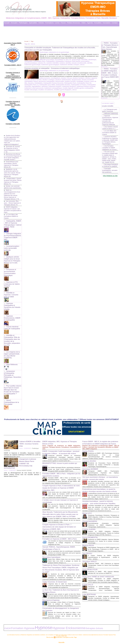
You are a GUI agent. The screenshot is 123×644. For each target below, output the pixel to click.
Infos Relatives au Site (110, 195)
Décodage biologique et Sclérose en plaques (110, 182)
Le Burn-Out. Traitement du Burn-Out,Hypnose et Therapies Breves (57, 581)
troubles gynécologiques (85, 91)
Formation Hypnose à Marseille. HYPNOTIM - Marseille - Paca (13, 93)
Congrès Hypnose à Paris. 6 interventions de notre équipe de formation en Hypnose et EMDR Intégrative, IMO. (60, 463)
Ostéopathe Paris (92, 61)
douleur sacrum (90, 81)
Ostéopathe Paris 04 (55, 86)
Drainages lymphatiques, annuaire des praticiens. (107, 189)
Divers (21, 416)
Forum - (64, 23)
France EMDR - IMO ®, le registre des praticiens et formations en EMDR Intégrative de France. (99, 411)
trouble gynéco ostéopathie (39, 91)
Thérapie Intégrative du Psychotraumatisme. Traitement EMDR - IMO (12, 224)
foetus (84, 83)
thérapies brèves (59, 621)
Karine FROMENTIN (91, 525)
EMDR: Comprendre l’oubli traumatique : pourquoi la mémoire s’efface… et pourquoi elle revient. (61, 421)
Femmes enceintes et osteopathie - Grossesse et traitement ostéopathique (57, 70)
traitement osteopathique (83, 89)
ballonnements (29, 81)
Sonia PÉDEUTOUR (91, 559)
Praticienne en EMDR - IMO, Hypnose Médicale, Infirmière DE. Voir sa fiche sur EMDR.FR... (104, 562)
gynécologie (59, 61)
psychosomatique (71, 63)
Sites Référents (12, 339)
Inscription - (107, 23)
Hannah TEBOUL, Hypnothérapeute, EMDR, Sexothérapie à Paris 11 (58, 533)
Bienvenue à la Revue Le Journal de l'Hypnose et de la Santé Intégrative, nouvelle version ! (12, 144)
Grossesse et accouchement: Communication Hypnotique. (10, 257)
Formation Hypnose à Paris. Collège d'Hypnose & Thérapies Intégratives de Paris (13, 70)
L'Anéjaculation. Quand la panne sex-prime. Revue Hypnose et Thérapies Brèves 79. (13, 169)
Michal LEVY (88, 497)
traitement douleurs (31, 89)
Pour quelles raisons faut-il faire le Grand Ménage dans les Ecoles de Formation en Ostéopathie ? (13, 360)
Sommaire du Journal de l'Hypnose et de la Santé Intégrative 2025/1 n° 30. (12, 135)
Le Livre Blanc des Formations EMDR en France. (11, 206)
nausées (78, 84)
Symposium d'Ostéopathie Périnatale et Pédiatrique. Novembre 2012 (13, 348)
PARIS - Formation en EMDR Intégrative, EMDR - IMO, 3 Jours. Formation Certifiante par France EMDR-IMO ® (110, 78)
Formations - (50, 23)
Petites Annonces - (74, 23)
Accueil (26, 41)
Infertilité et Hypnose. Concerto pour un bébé (12, 277)
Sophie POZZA (89, 421)
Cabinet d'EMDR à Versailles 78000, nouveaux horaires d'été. (30, 411)
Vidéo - (84, 23)
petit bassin (53, 63)
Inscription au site (67, 629)
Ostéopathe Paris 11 (69, 86)
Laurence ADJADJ (90, 431)
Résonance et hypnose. (53, 592)
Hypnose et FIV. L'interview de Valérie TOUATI (11, 268)
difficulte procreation (31, 61)
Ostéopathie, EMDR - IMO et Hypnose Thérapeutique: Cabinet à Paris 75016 (13, 213)
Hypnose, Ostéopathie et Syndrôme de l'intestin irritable (12, 287)
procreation (61, 63)
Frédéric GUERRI (90, 515)
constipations (39, 81)
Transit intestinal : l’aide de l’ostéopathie (12, 307)
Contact (115, 23)
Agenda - (90, 23)
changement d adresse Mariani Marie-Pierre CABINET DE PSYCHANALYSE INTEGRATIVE (21, 431)
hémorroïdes (37, 84)
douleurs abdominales (44, 83)
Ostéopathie (28, 63)
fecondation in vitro (45, 61)
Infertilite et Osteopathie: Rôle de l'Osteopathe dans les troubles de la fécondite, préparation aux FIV (12, 318)
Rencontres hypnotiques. (53, 544)
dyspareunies (56, 83)
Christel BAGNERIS (91, 507)
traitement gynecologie (64, 64)
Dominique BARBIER (92, 441)
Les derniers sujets (109, 109)
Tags (33, 41)
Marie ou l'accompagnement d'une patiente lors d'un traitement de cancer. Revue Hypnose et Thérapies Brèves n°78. (13, 184)
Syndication (59, 629)
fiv (53, 61)
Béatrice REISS (89, 533)
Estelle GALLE (89, 579)
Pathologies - (24, 23)
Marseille (62, 634)
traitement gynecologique (80, 64)
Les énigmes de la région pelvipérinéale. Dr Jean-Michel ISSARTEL (12, 330)
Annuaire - (15, 23)
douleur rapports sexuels (75, 81)
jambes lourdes (47, 84)
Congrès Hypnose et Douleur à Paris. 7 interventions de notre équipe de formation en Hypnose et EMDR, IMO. (61, 508)
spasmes (81, 87)
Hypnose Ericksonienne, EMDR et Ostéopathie (13, 298)
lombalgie (56, 84)
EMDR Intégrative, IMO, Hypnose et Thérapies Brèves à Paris (58, 410)
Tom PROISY (88, 543)
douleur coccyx (50, 81)
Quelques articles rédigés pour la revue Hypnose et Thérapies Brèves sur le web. (12, 245)
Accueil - (7, 23)
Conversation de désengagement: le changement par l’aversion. (58, 603)
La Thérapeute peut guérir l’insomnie (110, 118)
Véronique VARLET (91, 551)
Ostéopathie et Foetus (46, 87)
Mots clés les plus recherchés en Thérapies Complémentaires (64, 637)
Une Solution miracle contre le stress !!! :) (108, 139)
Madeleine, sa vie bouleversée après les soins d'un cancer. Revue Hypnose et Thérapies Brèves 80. (13, 161)
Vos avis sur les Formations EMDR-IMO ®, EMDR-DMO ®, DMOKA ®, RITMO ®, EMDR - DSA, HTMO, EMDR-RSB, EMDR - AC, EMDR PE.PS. (110, 172)
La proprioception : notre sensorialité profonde (12, 234)
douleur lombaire (61, 81)
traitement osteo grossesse (65, 89)
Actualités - (98, 23)
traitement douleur (91, 87)
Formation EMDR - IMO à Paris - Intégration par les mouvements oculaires (60, 448)
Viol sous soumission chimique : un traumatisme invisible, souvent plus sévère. (98, 451)
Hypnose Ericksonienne (43, 621)
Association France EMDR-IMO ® (13, 42)
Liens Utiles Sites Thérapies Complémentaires (40, 637)
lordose (63, 84)
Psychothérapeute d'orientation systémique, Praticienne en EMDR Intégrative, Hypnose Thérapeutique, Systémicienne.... (104, 511)
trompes (33, 66)
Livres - (58, 23)
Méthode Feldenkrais (106, 122)
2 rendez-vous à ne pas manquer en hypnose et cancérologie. (58, 478)
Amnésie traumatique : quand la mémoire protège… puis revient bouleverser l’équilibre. (100, 483)
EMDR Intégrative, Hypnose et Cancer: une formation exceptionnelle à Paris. (12, 199)
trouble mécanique (55, 91)
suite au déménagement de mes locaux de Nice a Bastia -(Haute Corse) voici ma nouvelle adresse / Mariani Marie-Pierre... (22, 442)
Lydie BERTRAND (90, 590)
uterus (38, 66)
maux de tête (70, 84)
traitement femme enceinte (47, 89)
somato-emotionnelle (43, 64)
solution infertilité (92, 63)
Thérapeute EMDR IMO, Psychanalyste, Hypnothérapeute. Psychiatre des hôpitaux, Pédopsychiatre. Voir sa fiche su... (104, 445)
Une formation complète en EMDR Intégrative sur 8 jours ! (110, 162)
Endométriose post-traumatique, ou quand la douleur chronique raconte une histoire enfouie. (101, 467)
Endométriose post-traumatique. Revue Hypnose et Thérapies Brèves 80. (12, 152)
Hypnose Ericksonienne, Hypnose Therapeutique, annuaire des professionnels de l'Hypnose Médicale (109, 130)
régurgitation (73, 87)
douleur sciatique (30, 83)
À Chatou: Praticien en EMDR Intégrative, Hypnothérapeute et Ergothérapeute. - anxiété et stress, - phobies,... (104, 546)
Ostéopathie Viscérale (61, 87)
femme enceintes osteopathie (71, 83)
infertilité (66, 61)
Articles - (42, 23)
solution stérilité (30, 64)
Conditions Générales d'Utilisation (86, 637)
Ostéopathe (82, 61)
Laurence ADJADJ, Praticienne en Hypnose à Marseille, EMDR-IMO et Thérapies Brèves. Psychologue (110, 154)
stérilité (53, 64)
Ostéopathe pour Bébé (83, 86)
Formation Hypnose (16, 621)
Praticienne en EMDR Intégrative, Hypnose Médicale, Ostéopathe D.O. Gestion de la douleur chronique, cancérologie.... (104, 529)
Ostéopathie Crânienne (41, 63)
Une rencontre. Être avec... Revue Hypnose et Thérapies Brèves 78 (12, 193)
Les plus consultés (108, 113)
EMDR (6, 621)
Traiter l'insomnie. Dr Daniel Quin (57, 570)
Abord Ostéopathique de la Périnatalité (12, 371)
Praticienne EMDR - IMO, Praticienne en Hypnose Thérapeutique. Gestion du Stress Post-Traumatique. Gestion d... (104, 554)
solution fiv (82, 63)
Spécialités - (34, 23)
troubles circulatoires (69, 91)
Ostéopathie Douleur (31, 87)
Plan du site (51, 629)
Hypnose (28, 621)
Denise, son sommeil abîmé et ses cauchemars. (12, 176)
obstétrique (74, 61)
